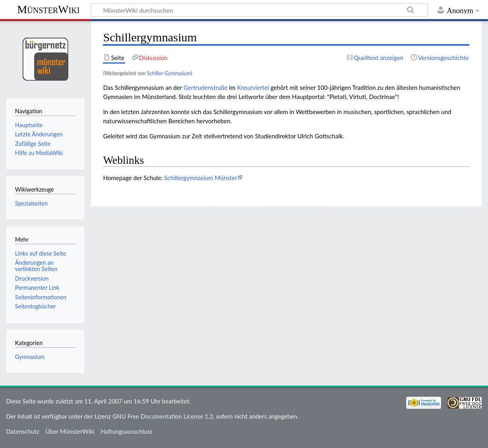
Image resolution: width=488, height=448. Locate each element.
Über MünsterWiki (70, 431)
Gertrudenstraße (206, 87)
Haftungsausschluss (127, 431)
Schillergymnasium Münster (201, 178)
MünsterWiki (48, 9)
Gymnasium (30, 357)
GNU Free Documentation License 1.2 (163, 416)
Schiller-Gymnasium (169, 73)
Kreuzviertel (253, 87)
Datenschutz (23, 431)
